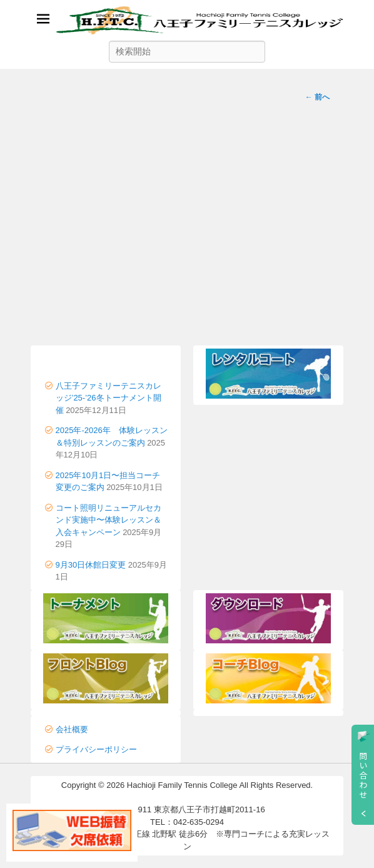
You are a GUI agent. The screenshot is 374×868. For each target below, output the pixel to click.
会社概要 (72, 729)
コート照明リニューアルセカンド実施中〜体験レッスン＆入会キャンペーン (109, 520)
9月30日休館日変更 (91, 565)
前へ (317, 97)
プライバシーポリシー (96, 749)
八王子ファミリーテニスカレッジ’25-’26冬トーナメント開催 (109, 398)
